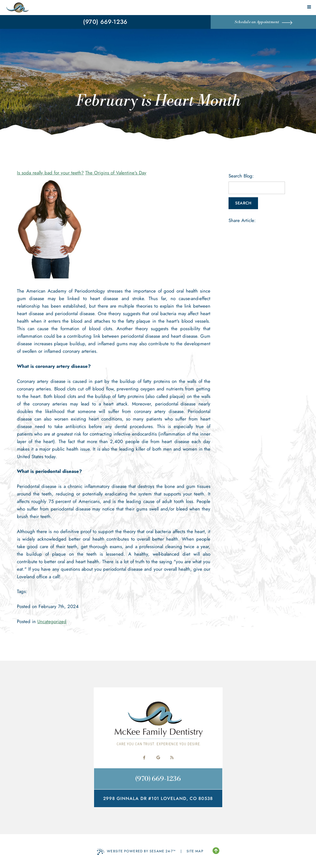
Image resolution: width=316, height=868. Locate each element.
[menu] (309, 7)
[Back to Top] (216, 851)
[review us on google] (158, 758)
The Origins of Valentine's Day (116, 173)
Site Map (195, 851)
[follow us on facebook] (144, 758)
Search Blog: (241, 176)
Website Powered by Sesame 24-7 (136, 852)
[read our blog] (172, 758)
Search (243, 203)
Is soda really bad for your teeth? (50, 173)
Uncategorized (52, 622)
